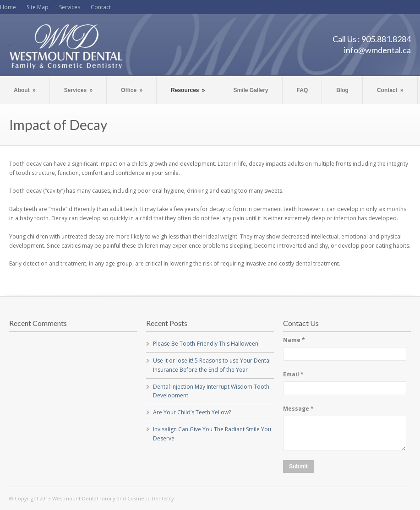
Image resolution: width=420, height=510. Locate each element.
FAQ (303, 90)
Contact (101, 7)
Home (8, 7)
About (25, 90)
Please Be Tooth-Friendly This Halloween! (206, 344)
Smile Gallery (251, 90)
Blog (342, 90)
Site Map (38, 7)
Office (132, 90)
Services (70, 7)
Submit (298, 467)
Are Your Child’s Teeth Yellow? (192, 412)
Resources (188, 90)
